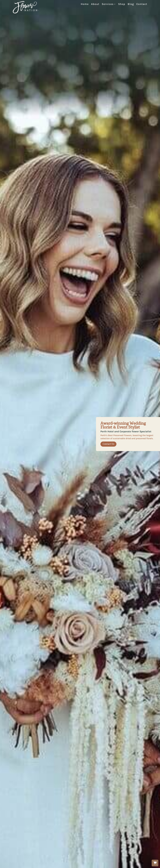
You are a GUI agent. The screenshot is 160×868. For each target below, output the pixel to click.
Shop (122, 4)
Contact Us (108, 444)
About (95, 4)
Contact (142, 4)
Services (108, 4)
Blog (131, 4)
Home (85, 4)
